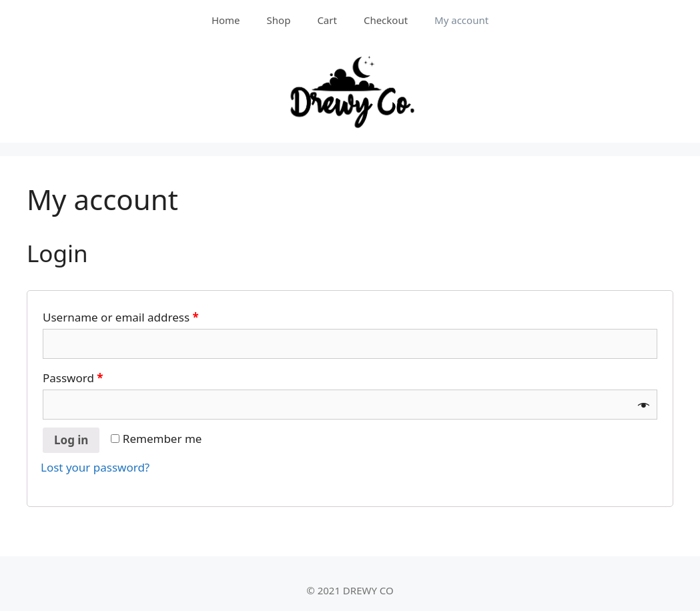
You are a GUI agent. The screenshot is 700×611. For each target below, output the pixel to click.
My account (461, 20)
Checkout (386, 20)
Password (73, 378)
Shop (279, 20)
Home (226, 20)
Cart (327, 20)
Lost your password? (95, 467)
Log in (71, 440)
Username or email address (121, 317)
